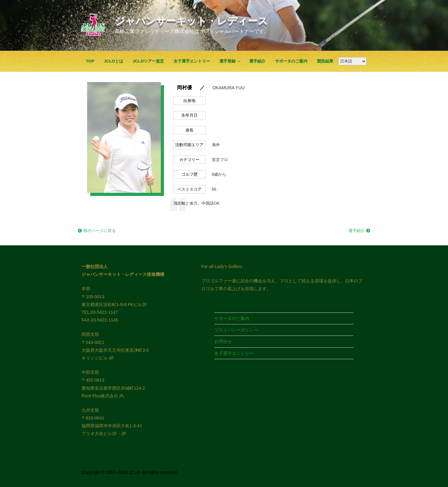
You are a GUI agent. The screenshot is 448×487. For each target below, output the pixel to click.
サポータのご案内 (291, 61)
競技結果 (325, 61)
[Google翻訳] (352, 61)
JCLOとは (114, 61)
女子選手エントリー (192, 61)
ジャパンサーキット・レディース (191, 21)
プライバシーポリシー (236, 330)
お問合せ (223, 341)
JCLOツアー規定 (148, 61)
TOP (90, 61)
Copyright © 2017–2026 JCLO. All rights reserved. (130, 472)
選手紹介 (257, 61)
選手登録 (230, 61)
